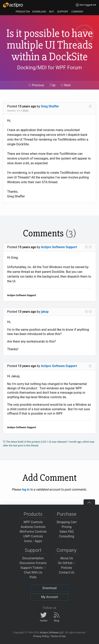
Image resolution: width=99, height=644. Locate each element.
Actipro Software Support (59, 247)
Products (33, 514)
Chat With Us (33, 572)
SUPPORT (63, 12)
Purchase (67, 514)
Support (33, 550)
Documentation (33, 558)
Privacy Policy (41, 636)
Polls (33, 577)
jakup (45, 312)
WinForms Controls (33, 532)
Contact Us (67, 572)
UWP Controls (33, 536)
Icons (28, 541)
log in (26, 490)
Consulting (67, 536)
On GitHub (67, 563)
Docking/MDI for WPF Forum (49, 68)
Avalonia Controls (33, 527)
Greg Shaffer (50, 106)
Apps (38, 541)
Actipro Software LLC (52, 632)
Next (66, 85)
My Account (50, 597)
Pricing (67, 527)
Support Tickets (33, 568)
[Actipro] (13, 5)
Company (67, 550)
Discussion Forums (33, 563)
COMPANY (77, 12)
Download (49, 588)
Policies (67, 568)
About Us (67, 558)
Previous (36, 85)
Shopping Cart (67, 522)
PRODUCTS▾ (23, 12)
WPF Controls (33, 522)
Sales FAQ (67, 532)
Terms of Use (58, 636)
